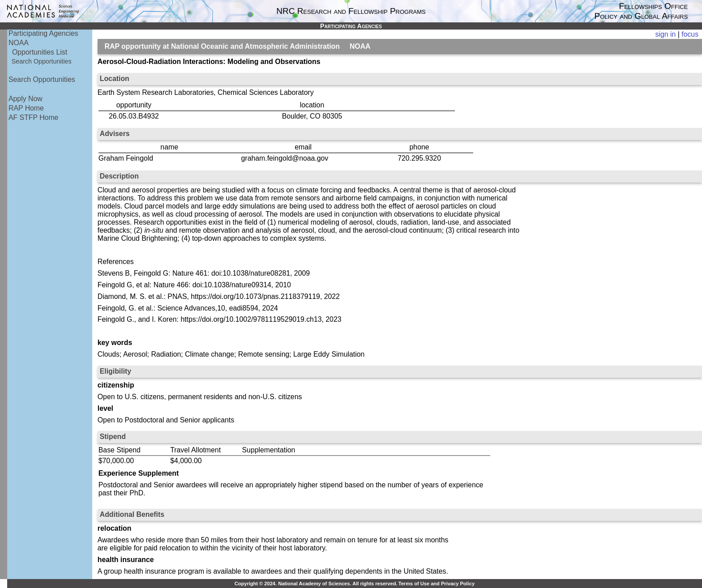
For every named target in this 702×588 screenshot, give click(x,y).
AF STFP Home (33, 117)
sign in (666, 34)
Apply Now (26, 99)
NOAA (19, 43)
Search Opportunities (42, 61)
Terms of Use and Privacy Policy (437, 584)
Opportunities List (40, 52)
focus (690, 34)
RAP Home (26, 108)
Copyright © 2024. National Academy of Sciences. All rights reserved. (316, 584)
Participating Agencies (43, 33)
